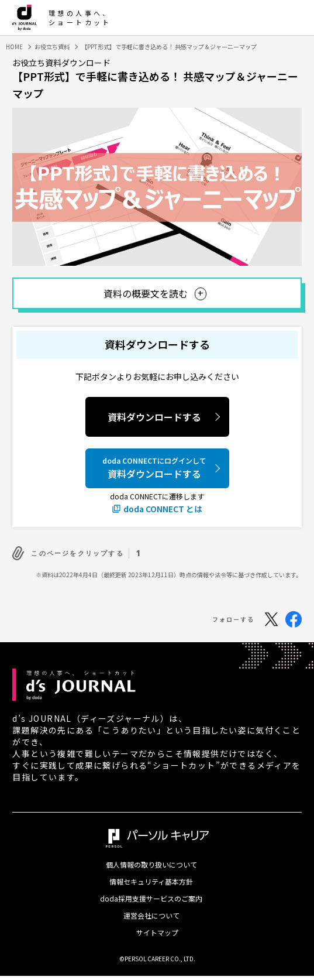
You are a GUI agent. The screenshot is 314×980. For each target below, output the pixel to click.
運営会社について (151, 916)
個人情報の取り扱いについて (151, 865)
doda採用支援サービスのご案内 (151, 899)
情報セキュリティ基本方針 (151, 882)
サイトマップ (157, 933)
